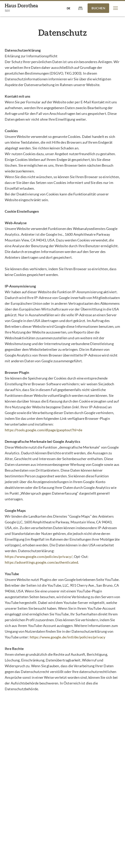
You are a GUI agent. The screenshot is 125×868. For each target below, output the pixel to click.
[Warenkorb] (80, 8)
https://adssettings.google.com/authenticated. (42, 562)
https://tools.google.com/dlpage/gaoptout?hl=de (44, 430)
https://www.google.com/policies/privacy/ (39, 557)
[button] (115, 8)
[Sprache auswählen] (69, 8)
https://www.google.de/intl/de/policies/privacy (68, 637)
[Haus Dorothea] (21, 8)
